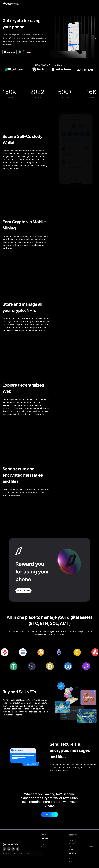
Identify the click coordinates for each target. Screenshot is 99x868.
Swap (43, 844)
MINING (44, 835)
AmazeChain (73, 838)
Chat (42, 847)
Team (71, 856)
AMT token (72, 862)
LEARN (71, 847)
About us (72, 859)
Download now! (50, 814)
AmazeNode (72, 844)
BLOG (71, 850)
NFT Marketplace (74, 841)
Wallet (43, 841)
